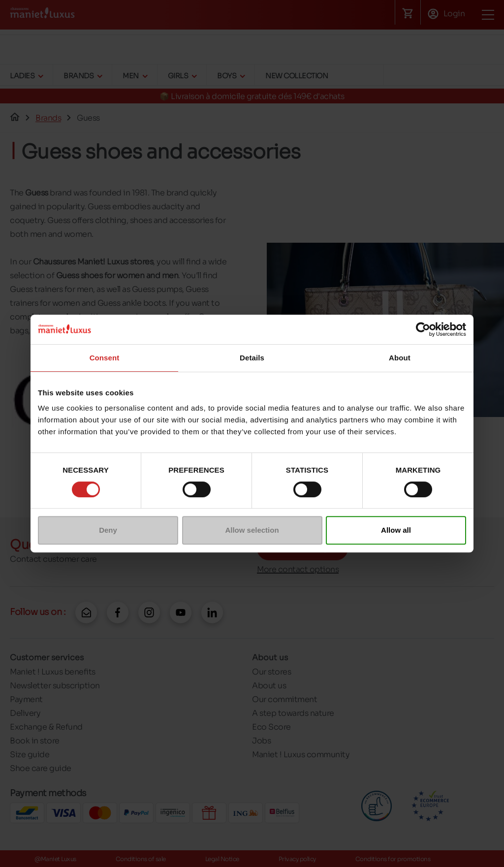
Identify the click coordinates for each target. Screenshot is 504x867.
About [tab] (400, 358)
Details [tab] (252, 358)
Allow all (396, 530)
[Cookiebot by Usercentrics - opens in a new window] (423, 329)
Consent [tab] (105, 358)
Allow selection (252, 530)
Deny (108, 530)
